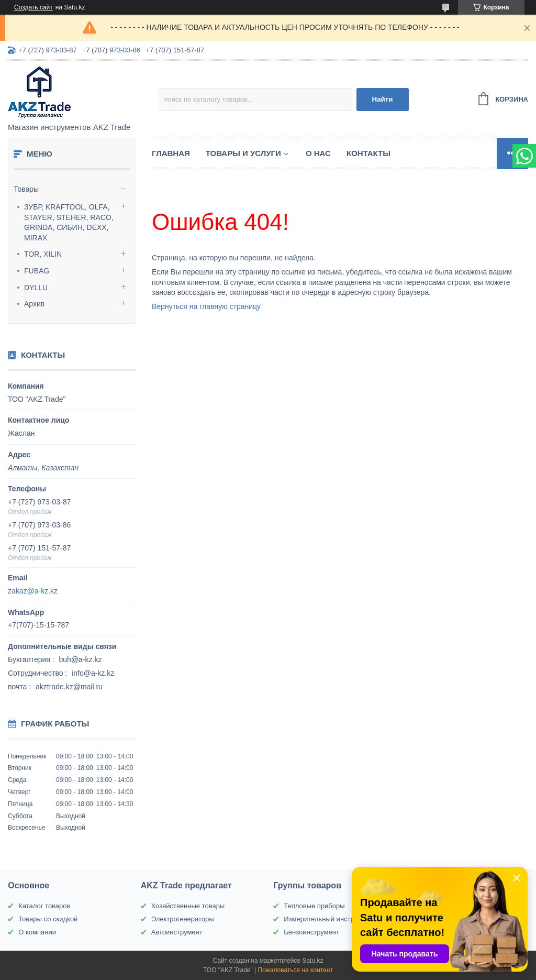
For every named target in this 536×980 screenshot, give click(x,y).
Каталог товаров (44, 906)
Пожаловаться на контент (295, 970)
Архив (34, 304)
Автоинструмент (177, 932)
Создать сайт (33, 7)
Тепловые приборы (314, 906)
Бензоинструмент (311, 932)
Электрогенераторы (183, 919)
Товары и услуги (243, 153)
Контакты (368, 153)
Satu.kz (312, 961)
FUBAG (37, 271)
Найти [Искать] (383, 99)
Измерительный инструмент (328, 919)
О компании (37, 932)
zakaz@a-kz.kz (33, 591)
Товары (26, 189)
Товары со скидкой (48, 919)
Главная (171, 153)
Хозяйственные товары (188, 906)
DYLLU (36, 288)
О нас (318, 153)
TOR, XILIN (43, 254)
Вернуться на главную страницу (206, 306)
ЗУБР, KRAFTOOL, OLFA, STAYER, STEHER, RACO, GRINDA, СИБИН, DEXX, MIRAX (69, 222)
